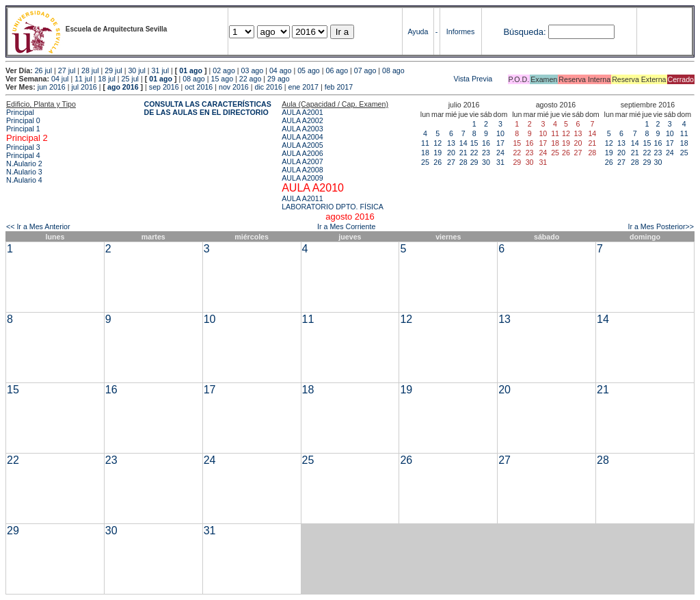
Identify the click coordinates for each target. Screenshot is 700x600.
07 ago (365, 70)
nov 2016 (234, 87)
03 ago (253, 70)
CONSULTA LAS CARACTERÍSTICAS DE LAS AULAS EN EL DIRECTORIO (208, 108)
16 (486, 143)
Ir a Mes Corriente (346, 226)
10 (500, 133)
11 (425, 143)
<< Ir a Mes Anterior (38, 226)
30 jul (136, 70)
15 (474, 143)
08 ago (393, 70)
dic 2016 (269, 87)
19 (437, 153)
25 (425, 162)
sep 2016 (164, 87)
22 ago (251, 79)
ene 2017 (304, 87)
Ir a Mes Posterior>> (661, 226)
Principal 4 (23, 155)
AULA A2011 (302, 198)
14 (463, 143)
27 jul (67, 70)
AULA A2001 (302, 112)
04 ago (281, 70)
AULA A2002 (302, 120)
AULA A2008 (302, 170)
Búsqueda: (524, 32)
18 (425, 153)
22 (474, 153)
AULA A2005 (302, 145)
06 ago (337, 70)
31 (500, 162)
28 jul (90, 70)
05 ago (309, 70)
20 (451, 153)
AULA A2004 (302, 137)
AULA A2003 (302, 129)
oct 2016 (199, 87)
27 (451, 162)
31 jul (160, 70)
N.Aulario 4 (24, 180)
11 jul (83, 79)
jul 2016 (84, 87)
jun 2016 (52, 87)
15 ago (223, 79)
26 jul (43, 70)
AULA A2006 (302, 153)
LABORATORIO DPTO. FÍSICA (333, 207)
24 (500, 153)
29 (474, 162)
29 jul (113, 70)
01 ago (191, 70)
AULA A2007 (302, 161)
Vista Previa (392, 79)
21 (463, 153)
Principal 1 (23, 129)
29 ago (279, 79)
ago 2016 (123, 87)
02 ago (224, 70)
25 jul (130, 79)
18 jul (106, 79)
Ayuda (418, 31)
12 (437, 143)
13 (451, 143)
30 (486, 162)
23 (486, 153)
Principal (20, 112)
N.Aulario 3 (24, 172)
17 (500, 143)
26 (437, 162)
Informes (460, 31)
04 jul (60, 79)
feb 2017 (339, 87)
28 (463, 162)
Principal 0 (23, 120)
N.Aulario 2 (24, 164)
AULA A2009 (302, 178)
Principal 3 (23, 147)
